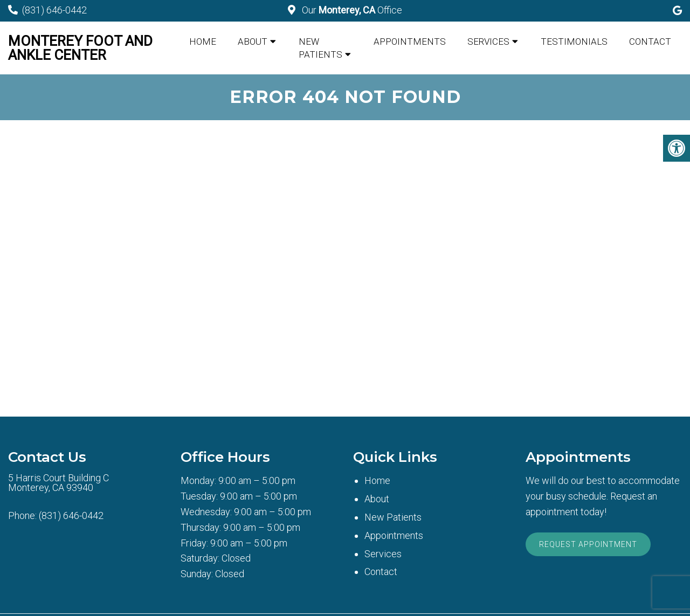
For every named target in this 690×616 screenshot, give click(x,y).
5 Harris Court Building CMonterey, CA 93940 (58, 483)
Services (488, 41)
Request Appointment (588, 544)
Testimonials (574, 41)
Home (203, 41)
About (253, 41)
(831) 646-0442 (54, 10)
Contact (650, 41)
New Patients (320, 48)
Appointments (410, 41)
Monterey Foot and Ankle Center (80, 48)
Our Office (351, 10)
